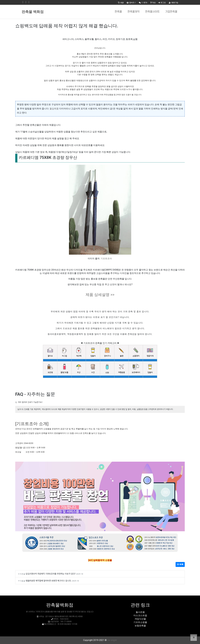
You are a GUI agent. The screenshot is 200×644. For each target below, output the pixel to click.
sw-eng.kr (112, 640)
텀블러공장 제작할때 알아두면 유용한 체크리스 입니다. (49, 581)
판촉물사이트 (152, 12)
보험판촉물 (140, 626)
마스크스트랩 (140, 615)
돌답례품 (54, 109)
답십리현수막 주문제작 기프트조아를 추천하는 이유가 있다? (51, 574)
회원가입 (174, 2)
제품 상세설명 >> (100, 295)
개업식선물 (140, 619)
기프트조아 (106, 259)
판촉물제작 (134, 12)
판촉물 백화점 (33, 12)
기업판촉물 (171, 12)
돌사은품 (140, 612)
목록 (180, 564)
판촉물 (118, 12)
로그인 (162, 2)
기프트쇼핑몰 (140, 622)
